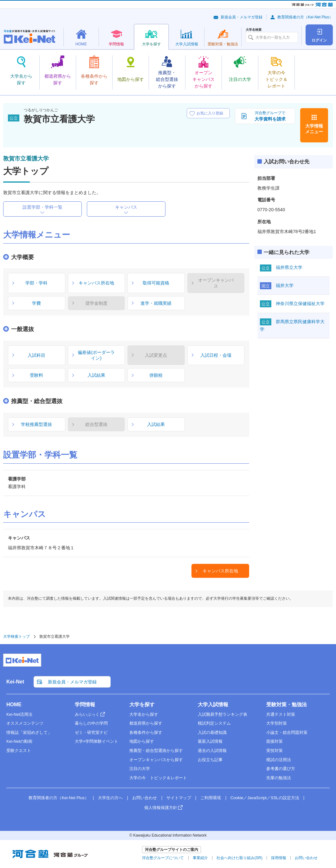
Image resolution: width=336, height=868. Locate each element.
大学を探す (142, 705)
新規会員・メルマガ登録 (242, 17)
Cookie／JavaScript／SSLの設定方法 (265, 798)
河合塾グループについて (163, 858)
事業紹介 (200, 858)
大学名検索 (254, 30)
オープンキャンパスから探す (156, 760)
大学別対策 (277, 723)
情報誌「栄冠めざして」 (29, 732)
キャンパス (126, 207)
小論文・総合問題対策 (287, 732)
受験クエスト (19, 751)
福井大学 (285, 285)
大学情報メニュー (314, 129)
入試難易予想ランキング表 (223, 714)
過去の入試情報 (212, 751)
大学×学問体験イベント (97, 741)
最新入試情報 (210, 741)
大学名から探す (144, 714)
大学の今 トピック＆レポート (158, 778)
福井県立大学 (289, 267)
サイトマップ (179, 798)
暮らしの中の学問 (91, 723)
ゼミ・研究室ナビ (91, 732)
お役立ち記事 (210, 760)
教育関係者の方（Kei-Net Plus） (305, 17)
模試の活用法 (279, 760)
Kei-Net (15, 682)
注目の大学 (140, 769)
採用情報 (279, 858)
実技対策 (275, 751)
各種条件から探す (146, 732)
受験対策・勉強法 (287, 705)
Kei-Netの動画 (19, 741)
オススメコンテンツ (25, 723)
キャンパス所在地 (220, 571)
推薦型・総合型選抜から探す (156, 751)
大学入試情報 (213, 705)
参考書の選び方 (281, 769)
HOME (14, 705)
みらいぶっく (87, 714)
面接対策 (275, 741)
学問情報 (85, 705)
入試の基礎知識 (212, 732)
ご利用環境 (211, 798)
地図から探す (142, 741)
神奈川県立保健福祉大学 (300, 303)
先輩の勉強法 (279, 778)
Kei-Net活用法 (19, 714)
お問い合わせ (145, 798)
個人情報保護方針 (161, 808)
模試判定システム (214, 723)
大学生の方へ (110, 798)
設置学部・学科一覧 (42, 207)
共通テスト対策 (281, 714)
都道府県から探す (146, 723)
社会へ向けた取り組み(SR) (239, 858)
